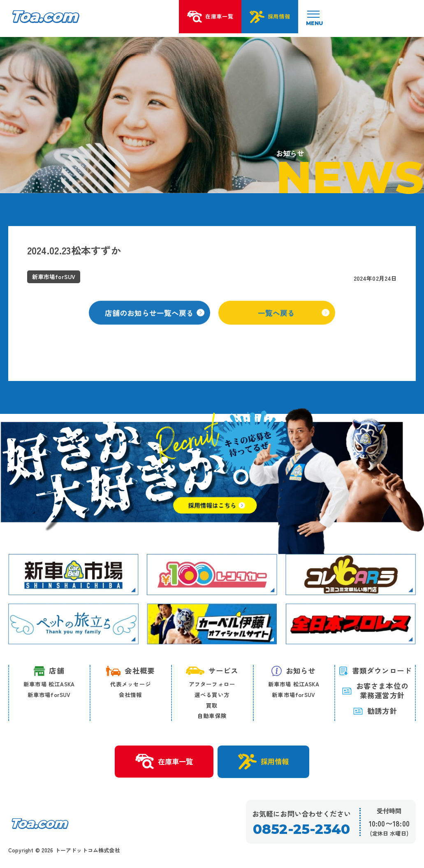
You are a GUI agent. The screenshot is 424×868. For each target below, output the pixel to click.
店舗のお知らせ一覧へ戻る (155, 323)
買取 (212, 706)
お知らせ (294, 671)
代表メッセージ (131, 684)
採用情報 (265, 762)
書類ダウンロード (375, 671)
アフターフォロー (212, 684)
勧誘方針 (375, 711)
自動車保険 (212, 716)
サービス (212, 671)
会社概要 (130, 671)
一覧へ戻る (294, 323)
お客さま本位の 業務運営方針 (375, 691)
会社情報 (131, 695)
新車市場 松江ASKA (49, 684)
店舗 (49, 671)
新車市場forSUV (49, 695)
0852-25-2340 (301, 830)
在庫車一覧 (162, 762)
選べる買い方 (212, 695)
